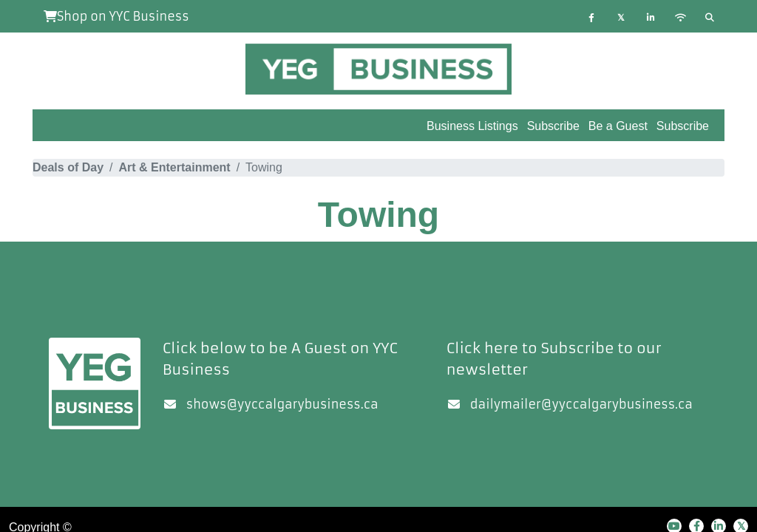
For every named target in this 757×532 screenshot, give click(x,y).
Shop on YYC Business (116, 16)
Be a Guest (618, 126)
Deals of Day (68, 167)
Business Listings (472, 126)
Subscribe (683, 126)
